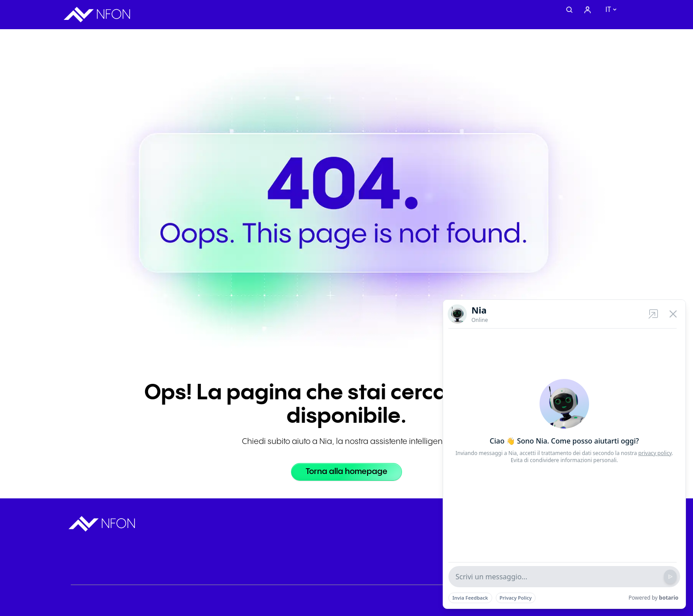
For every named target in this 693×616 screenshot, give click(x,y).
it (608, 10)
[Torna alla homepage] (346, 472)
